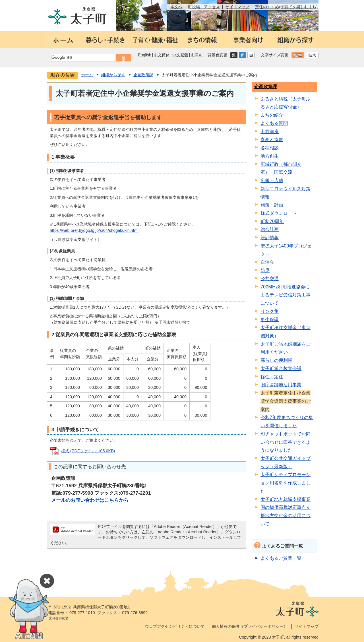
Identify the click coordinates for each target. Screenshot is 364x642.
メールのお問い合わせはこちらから (90, 500)
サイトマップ (237, 7)
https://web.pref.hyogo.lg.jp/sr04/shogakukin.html (94, 230)
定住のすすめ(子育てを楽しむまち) (286, 7)
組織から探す (113, 75)
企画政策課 (143, 75)
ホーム (87, 75)
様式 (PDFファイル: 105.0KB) (88, 451)
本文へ (176, 7)
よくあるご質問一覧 (281, 558)
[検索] (83, 58)
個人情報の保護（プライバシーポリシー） (250, 626)
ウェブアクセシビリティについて (175, 626)
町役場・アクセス (204, 7)
